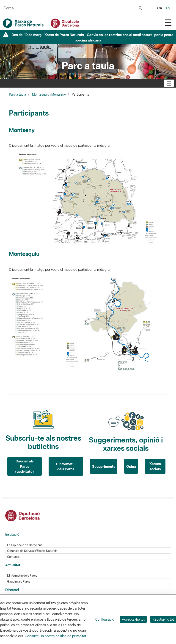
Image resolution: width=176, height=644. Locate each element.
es (168, 8)
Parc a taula (18, 94)
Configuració (105, 619)
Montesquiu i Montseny (49, 94)
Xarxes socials (155, 466)
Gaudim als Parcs (19, 582)
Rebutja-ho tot (163, 619)
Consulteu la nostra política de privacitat (55, 636)
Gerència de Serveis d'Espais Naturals (32, 551)
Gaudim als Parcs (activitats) (25, 466)
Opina (131, 466)
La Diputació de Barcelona (25, 545)
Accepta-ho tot (133, 619)
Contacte (13, 557)
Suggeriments (104, 466)
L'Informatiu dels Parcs (66, 466)
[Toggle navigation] (168, 23)
